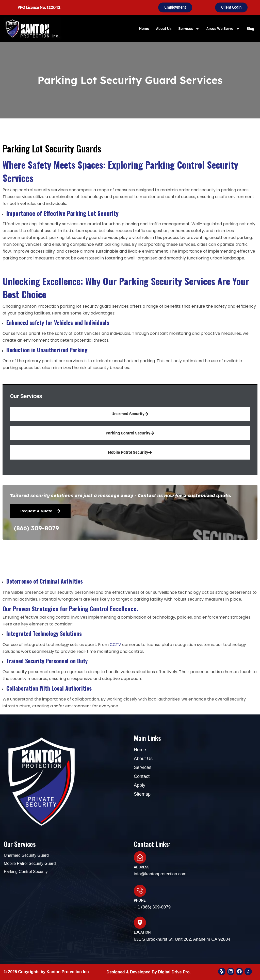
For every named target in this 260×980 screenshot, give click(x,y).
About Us (164, 29)
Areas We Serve (223, 29)
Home (144, 29)
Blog (250, 29)
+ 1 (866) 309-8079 (152, 907)
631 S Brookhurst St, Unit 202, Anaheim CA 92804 (182, 939)
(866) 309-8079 (36, 528)
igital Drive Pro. (176, 972)
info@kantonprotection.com (160, 874)
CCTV (116, 645)
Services (189, 29)
